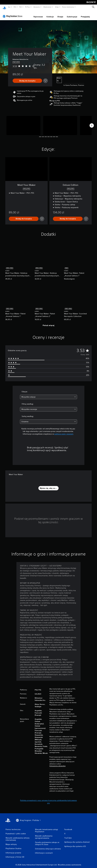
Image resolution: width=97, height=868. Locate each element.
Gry (9, 7)
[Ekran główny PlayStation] (4, 7)
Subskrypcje (72, 14)
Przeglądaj (85, 14)
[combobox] (48, 395)
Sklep (57, 7)
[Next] (92, 123)
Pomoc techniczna (68, 7)
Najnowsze (38, 14)
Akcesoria (37, 7)
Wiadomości (47, 7)
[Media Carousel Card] (23, 123)
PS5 (15, 7)
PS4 (21, 7)
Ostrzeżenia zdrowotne (57, 764)
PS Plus (28, 7)
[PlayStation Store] (13, 14)
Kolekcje (50, 14)
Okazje (60, 14)
